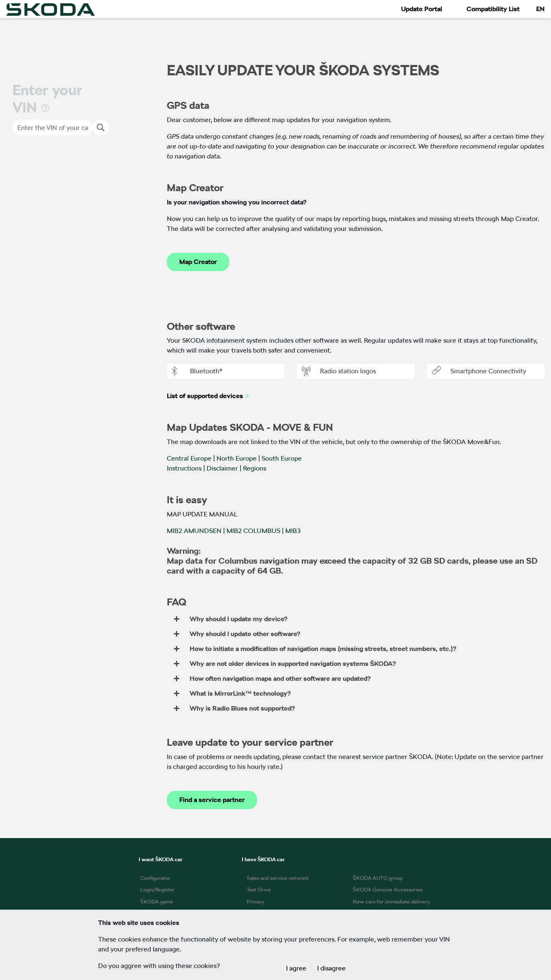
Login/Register (158, 890)
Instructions (184, 468)
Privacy (256, 902)
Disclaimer (222, 468)
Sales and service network (278, 878)
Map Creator (198, 262)
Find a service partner (212, 800)
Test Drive (259, 890)
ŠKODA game (157, 902)
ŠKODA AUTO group (378, 878)
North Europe (237, 458)
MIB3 (293, 531)
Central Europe (189, 458)
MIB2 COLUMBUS (253, 531)
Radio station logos (339, 371)
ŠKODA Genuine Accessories (388, 890)
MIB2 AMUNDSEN (194, 531)
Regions (255, 468)
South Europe (282, 458)
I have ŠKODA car (263, 859)
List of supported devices (205, 396)
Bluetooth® (197, 371)
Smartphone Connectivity (479, 371)
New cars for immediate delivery (391, 902)
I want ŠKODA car (161, 859)
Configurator (155, 878)
